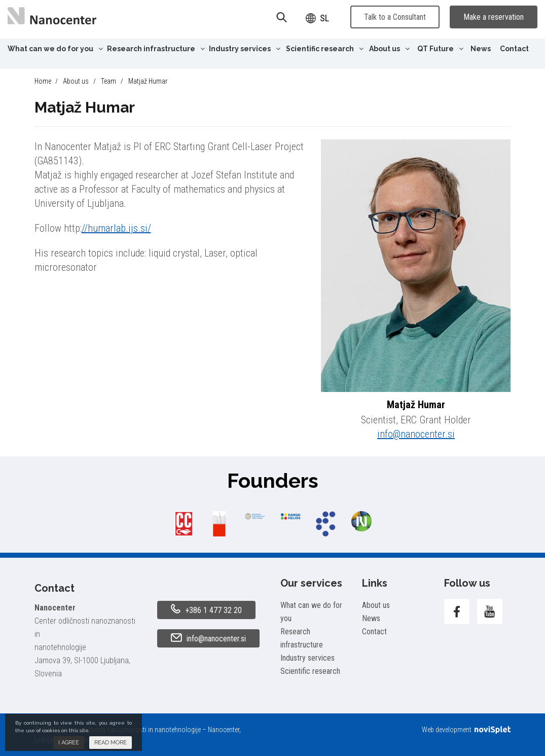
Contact (514, 49)
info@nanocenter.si (416, 434)
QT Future (440, 49)
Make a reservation (494, 17)
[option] (184, 524)
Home (43, 81)
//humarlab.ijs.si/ (116, 228)
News (481, 49)
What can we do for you (55, 49)
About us (389, 49)
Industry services (245, 49)
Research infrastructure (156, 49)
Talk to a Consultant (395, 17)
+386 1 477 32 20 (206, 609)
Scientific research (325, 49)
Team (108, 81)
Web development (466, 730)
